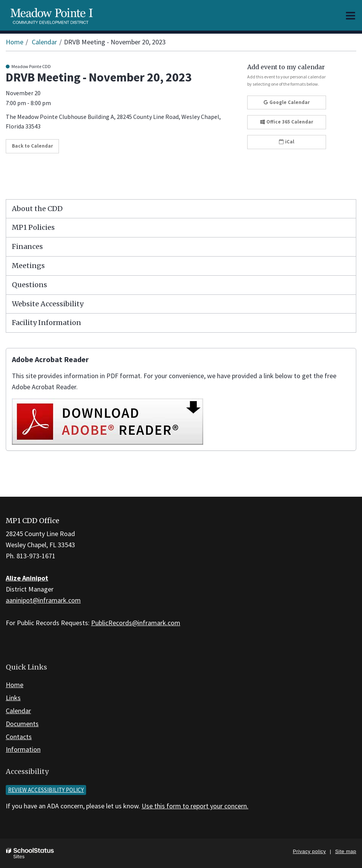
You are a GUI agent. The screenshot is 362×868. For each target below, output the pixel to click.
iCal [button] (287, 142)
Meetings (28, 266)
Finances (27, 246)
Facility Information (46, 323)
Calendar (44, 42)
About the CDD (37, 209)
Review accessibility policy (46, 790)
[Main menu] (351, 15)
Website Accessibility (48, 304)
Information (23, 749)
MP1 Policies (33, 227)
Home (15, 42)
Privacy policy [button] (309, 851)
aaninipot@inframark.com (43, 600)
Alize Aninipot (27, 578)
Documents (22, 724)
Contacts (19, 737)
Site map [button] (346, 851)
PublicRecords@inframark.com (136, 623)
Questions (29, 285)
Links (13, 698)
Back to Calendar (32, 146)
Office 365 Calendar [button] (287, 122)
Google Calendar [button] (287, 102)
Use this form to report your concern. (195, 806)
